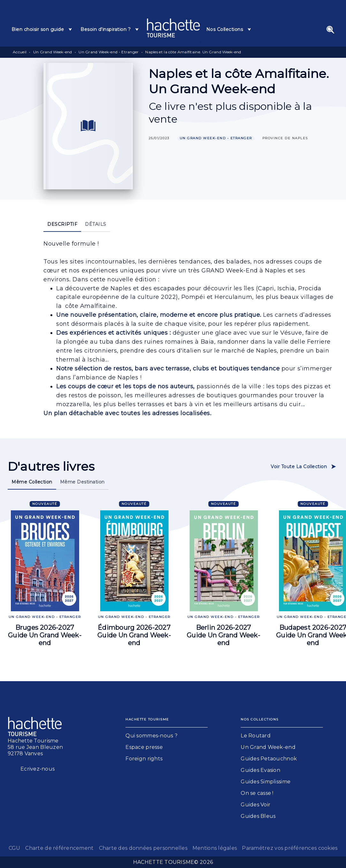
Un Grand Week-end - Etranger (109, 52)
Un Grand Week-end (53, 52)
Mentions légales (215, 848)
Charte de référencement (59, 848)
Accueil (20, 52)
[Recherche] (330, 30)
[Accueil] (173, 28)
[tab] (42, 29)
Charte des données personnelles (143, 848)
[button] (216, 138)
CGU (15, 848)
